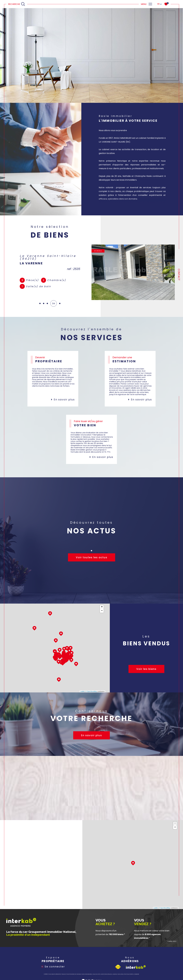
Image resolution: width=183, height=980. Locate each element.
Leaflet (82, 691)
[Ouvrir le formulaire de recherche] (17, 4)
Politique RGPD (129, 974)
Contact (179, 275)
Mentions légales (106, 974)
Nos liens (120, 974)
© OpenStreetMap (91, 691)
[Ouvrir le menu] (146, 4)
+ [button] (102, 607)
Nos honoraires (87, 974)
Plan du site (96, 974)
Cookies (137, 974)
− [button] (102, 611)
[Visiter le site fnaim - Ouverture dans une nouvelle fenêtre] (118, 967)
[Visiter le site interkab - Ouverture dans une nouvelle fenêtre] (136, 967)
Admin (115, 974)
